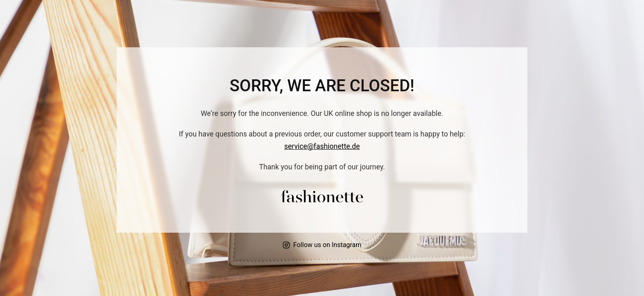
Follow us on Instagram (322, 245)
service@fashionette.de (322, 146)
